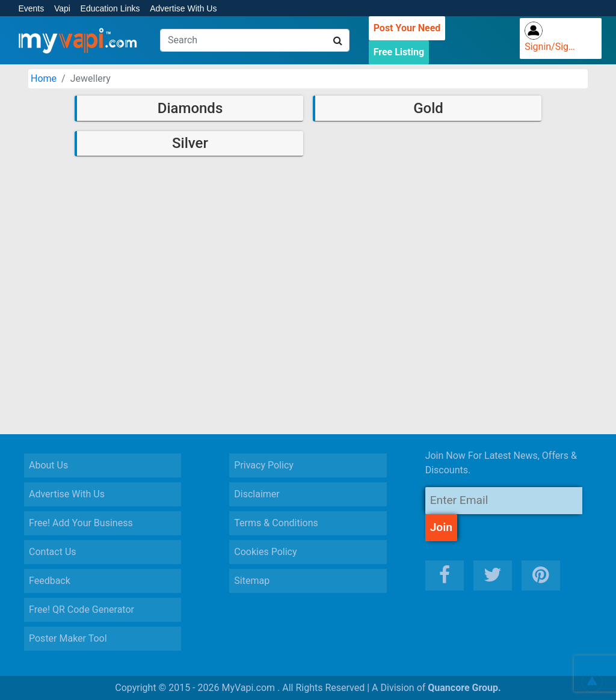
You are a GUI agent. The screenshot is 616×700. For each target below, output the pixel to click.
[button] (592, 682)
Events (31, 8)
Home (44, 78)
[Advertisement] (308, 341)
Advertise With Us (183, 8)
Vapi (62, 8)
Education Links (110, 8)
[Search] (255, 40)
